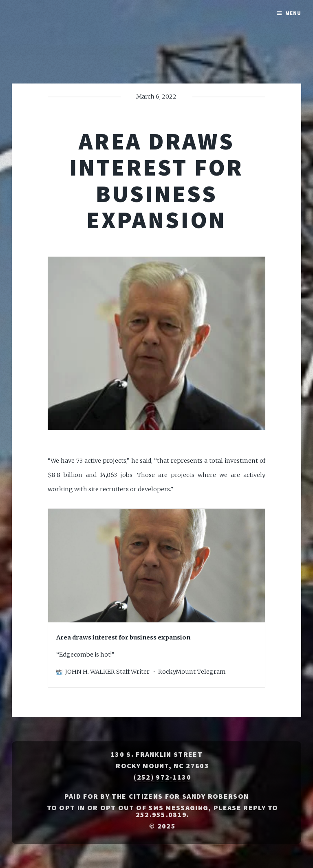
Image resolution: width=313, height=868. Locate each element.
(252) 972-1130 (162, 777)
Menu (293, 13)
